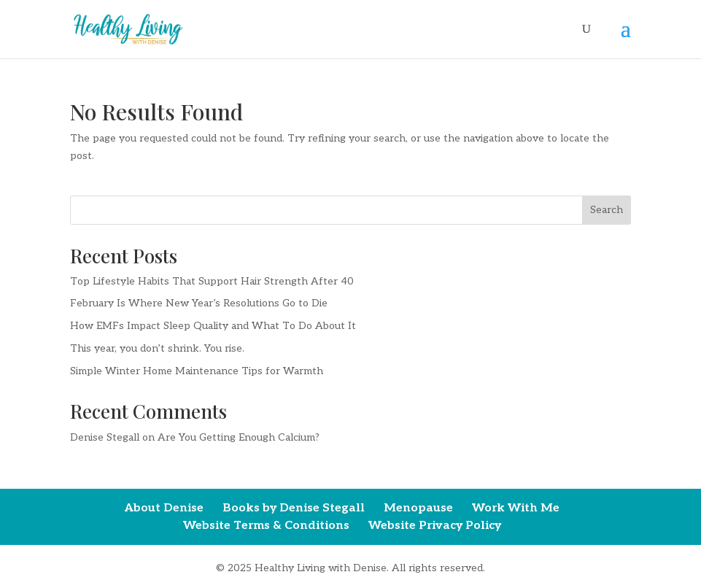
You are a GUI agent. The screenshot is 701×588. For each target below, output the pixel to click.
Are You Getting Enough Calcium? (239, 437)
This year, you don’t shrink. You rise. (157, 348)
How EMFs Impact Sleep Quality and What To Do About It (213, 326)
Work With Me (516, 508)
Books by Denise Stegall (294, 508)
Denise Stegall (105, 437)
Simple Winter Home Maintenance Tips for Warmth (197, 371)
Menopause (418, 508)
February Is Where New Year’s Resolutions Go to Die (199, 303)
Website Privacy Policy (435, 526)
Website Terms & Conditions (266, 526)
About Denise (164, 508)
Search (607, 210)
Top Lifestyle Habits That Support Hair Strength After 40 (212, 281)
